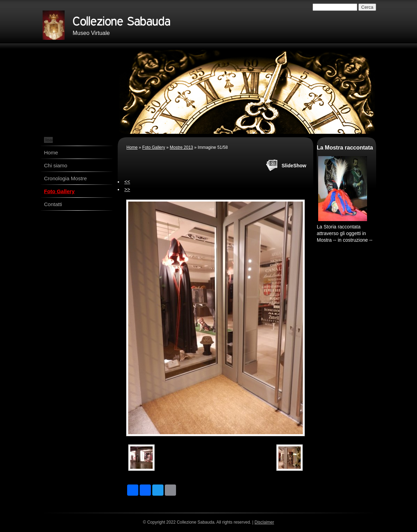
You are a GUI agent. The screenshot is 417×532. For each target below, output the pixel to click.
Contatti (53, 204)
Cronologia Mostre (65, 178)
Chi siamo (56, 165)
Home (51, 152)
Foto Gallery (59, 191)
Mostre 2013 (181, 147)
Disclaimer (264, 522)
